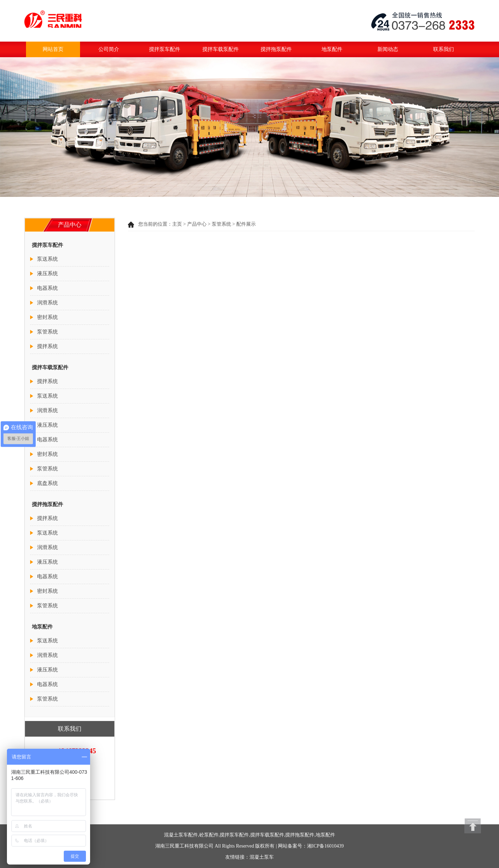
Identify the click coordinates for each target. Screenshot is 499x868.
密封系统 (47, 317)
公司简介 (109, 49)
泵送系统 (47, 259)
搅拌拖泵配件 (276, 49)
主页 (177, 224)
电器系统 (47, 288)
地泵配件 (332, 49)
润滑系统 (47, 303)
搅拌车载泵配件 (221, 49)
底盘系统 (47, 483)
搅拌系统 (47, 346)
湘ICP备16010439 (325, 846)
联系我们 (444, 49)
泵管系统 (221, 224)
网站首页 (53, 49)
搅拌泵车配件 (165, 49)
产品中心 (197, 224)
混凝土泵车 (262, 857)
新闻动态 (388, 49)
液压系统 (47, 274)
